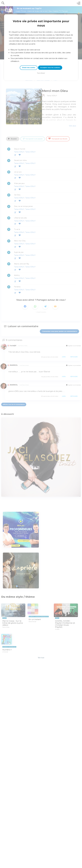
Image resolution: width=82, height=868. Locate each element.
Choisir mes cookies (29, 68)
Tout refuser (41, 73)
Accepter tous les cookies (50, 68)
